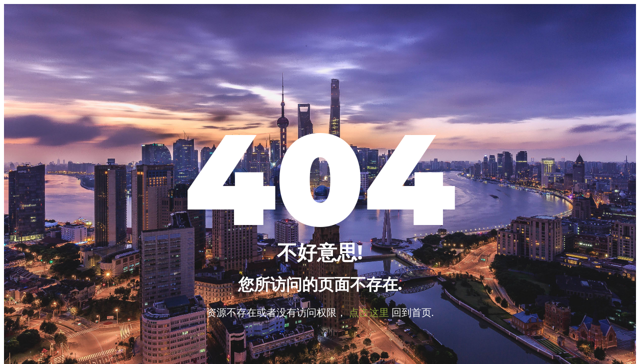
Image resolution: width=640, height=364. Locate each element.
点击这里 (369, 312)
